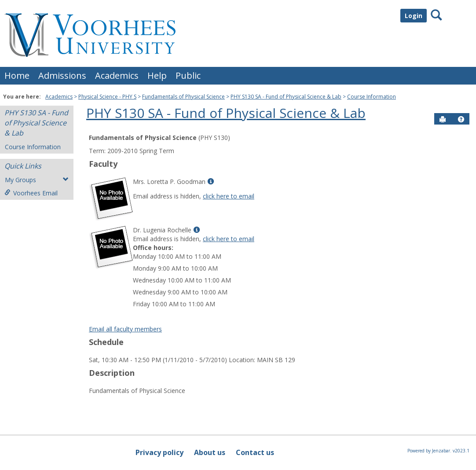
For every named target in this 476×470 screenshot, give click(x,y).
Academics (117, 75)
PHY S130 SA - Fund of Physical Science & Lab (286, 97)
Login (414, 16)
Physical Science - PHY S (107, 97)
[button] (461, 119)
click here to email (229, 196)
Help (157, 75)
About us (210, 452)
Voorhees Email (31, 193)
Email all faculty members (125, 329)
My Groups (37, 180)
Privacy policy (159, 452)
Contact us (255, 452)
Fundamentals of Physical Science (183, 97)
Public (188, 75)
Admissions (62, 75)
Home (17, 75)
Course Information (372, 97)
